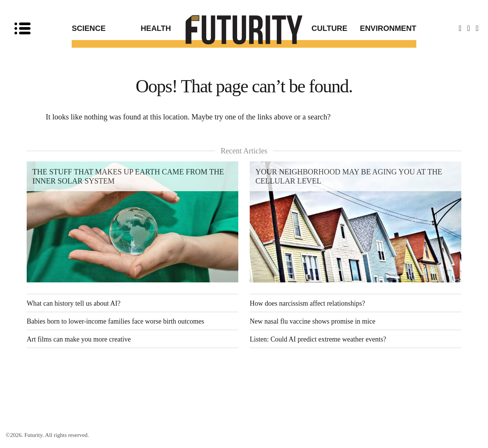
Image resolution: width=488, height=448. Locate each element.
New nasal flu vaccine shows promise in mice (312, 321)
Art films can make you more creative (79, 339)
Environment (388, 28)
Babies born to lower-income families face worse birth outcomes (116, 321)
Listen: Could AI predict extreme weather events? (318, 339)
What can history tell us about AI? (74, 303)
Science (89, 28)
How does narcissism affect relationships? (307, 303)
